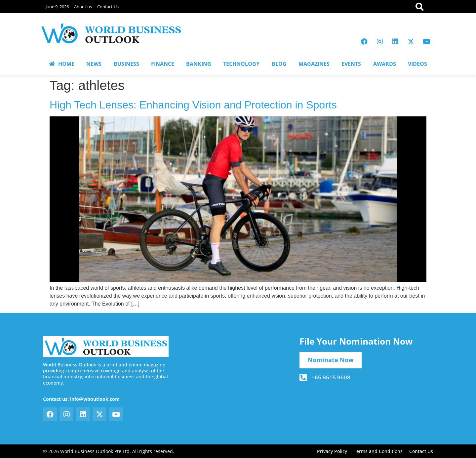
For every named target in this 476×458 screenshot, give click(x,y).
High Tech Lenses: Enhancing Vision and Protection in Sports (193, 105)
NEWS (94, 64)
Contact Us (108, 7)
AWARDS (385, 64)
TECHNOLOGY (241, 64)
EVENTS (351, 64)
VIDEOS (417, 64)
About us (83, 7)
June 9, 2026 (57, 7)
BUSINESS (126, 64)
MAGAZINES (314, 64)
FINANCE (163, 64)
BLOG (279, 64)
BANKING (199, 64)
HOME (62, 64)
